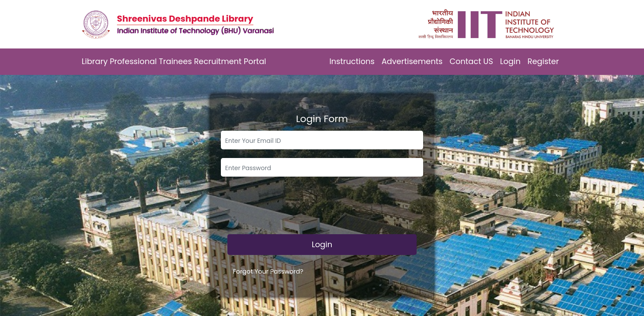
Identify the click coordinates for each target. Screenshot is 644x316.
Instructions (352, 61)
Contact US (471, 61)
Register (543, 61)
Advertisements (412, 61)
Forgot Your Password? (268, 271)
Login (510, 61)
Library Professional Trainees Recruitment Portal (174, 61)
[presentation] (322, 209)
